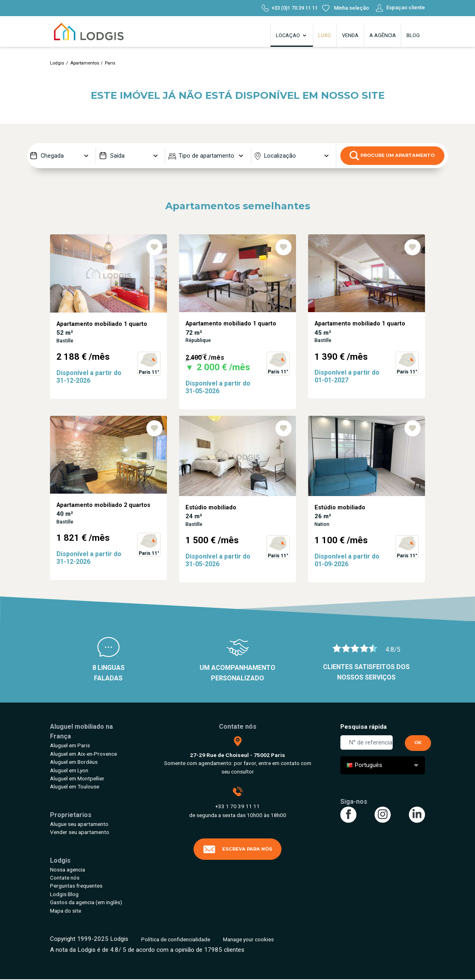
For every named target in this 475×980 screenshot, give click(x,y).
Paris (110, 63)
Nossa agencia (68, 869)
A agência (383, 35)
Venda (350, 35)
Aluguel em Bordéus (74, 762)
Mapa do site (66, 911)
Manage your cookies (248, 939)
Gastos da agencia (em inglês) (86, 902)
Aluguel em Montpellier (77, 778)
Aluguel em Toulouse (75, 786)
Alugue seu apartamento (79, 824)
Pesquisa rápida (364, 727)
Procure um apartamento (392, 156)
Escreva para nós (237, 849)
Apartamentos (85, 63)
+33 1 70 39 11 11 (237, 806)
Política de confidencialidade (176, 939)
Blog (413, 35)
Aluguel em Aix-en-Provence (83, 754)
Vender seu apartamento (80, 832)
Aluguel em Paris (70, 745)
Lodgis (57, 63)
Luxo (325, 35)
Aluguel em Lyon (69, 770)
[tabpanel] (108, 325)
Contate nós (65, 878)
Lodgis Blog (64, 894)
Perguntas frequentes (76, 886)
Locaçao (292, 35)
